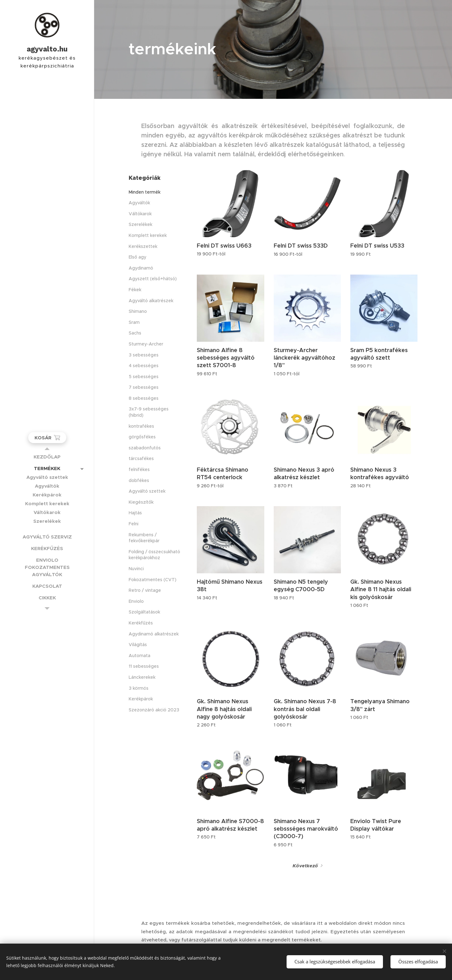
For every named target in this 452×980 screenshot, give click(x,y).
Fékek (135, 290)
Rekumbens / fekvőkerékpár (144, 538)
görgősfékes (142, 437)
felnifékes (139, 469)
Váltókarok (140, 214)
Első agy (137, 257)
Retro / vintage (145, 590)
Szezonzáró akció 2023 (154, 710)
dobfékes (139, 480)
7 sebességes (144, 387)
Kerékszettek (143, 246)
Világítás (138, 645)
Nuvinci (136, 569)
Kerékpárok (141, 699)
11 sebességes (144, 666)
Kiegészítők (141, 502)
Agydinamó (141, 268)
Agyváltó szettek (147, 491)
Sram (134, 322)
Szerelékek (140, 224)
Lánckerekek (142, 677)
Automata (140, 656)
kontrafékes (141, 426)
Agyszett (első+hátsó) (153, 279)
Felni (134, 524)
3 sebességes (144, 355)
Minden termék (145, 192)
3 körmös (139, 688)
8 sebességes (144, 398)
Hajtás (135, 513)
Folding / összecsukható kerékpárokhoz (154, 555)
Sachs (135, 333)
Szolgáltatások (144, 612)
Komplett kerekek (148, 235)
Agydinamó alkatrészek (154, 634)
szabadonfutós (145, 448)
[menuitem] (47, 457)
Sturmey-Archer (146, 344)
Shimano (138, 311)
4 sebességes (144, 366)
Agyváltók (139, 203)
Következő (305, 866)
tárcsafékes (141, 458)
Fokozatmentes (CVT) (153, 580)
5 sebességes (144, 377)
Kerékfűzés (141, 623)
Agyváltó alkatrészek (151, 301)
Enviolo (136, 601)
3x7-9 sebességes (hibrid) (149, 412)
